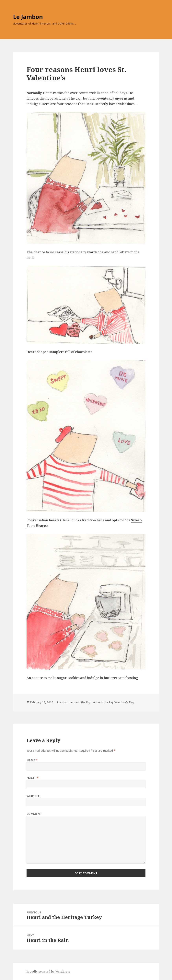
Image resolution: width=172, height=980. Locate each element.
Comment (34, 814)
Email (33, 778)
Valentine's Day (124, 702)
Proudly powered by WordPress (48, 971)
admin (63, 702)
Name (32, 760)
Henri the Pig (82, 702)
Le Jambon (28, 17)
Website (33, 796)
